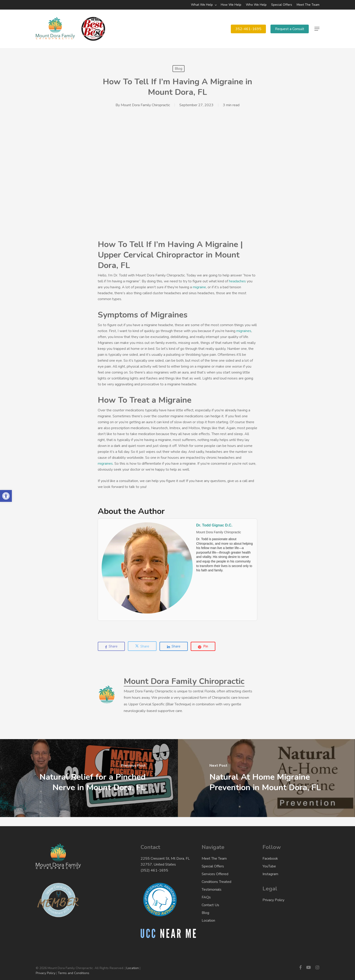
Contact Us (210, 905)
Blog (179, 69)
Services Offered (215, 874)
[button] (317, 29)
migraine (199, 287)
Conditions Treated (216, 882)
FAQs (206, 897)
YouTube (269, 866)
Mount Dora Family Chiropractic (145, 105)
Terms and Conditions (74, 973)
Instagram (270, 874)
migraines (244, 331)
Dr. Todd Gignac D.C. (214, 525)
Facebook (270, 859)
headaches (237, 281)
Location (208, 921)
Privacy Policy (273, 900)
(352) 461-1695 (154, 870)
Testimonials (212, 890)
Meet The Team (214, 859)
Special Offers (213, 866)
